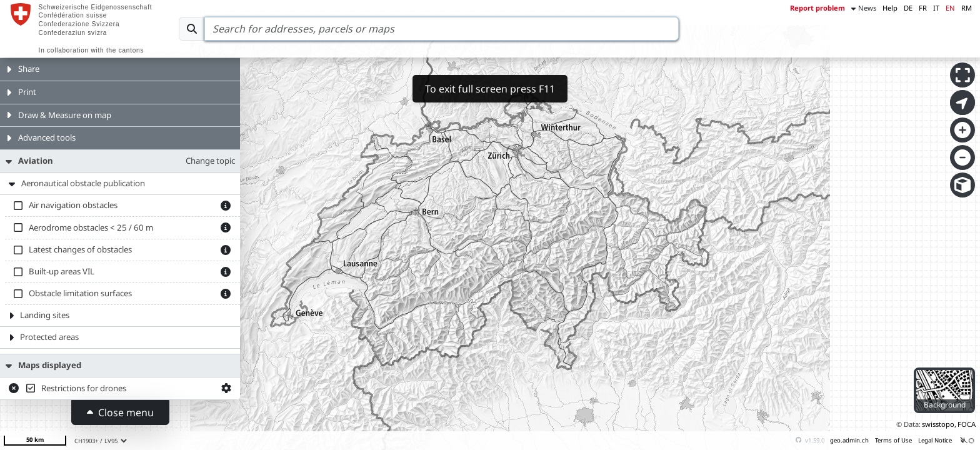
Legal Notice (935, 440)
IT (936, 8)
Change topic (210, 161)
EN (950, 8)
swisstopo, (939, 424)
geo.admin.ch (849, 440)
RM (967, 8)
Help (890, 8)
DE (908, 8)
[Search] (442, 29)
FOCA (967, 424)
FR (923, 8)
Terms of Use (893, 440)
